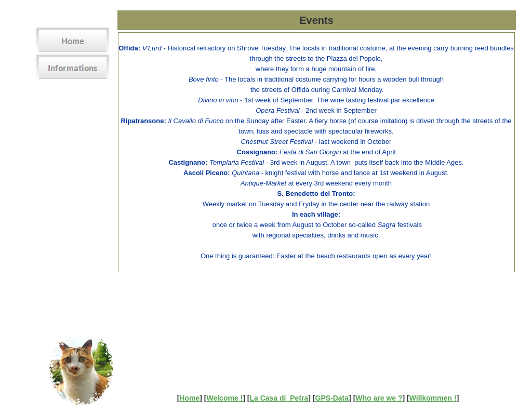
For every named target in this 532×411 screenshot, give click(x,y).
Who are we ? (379, 398)
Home (189, 398)
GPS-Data (332, 398)
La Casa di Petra (279, 398)
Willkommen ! (433, 398)
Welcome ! (224, 398)
